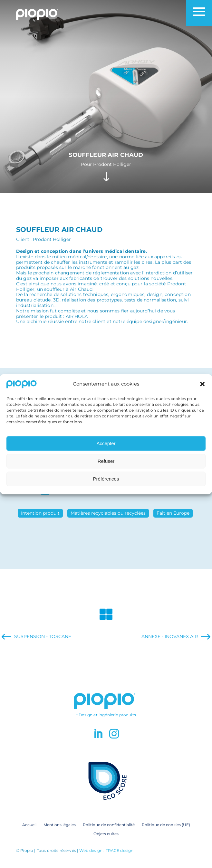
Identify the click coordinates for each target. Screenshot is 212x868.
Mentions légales (60, 825)
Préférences (106, 487)
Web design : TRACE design (106, 850)
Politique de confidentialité (109, 825)
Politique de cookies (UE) (166, 825)
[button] (202, 392)
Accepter (106, 451)
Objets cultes (106, 834)
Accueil (29, 825)
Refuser (106, 469)
